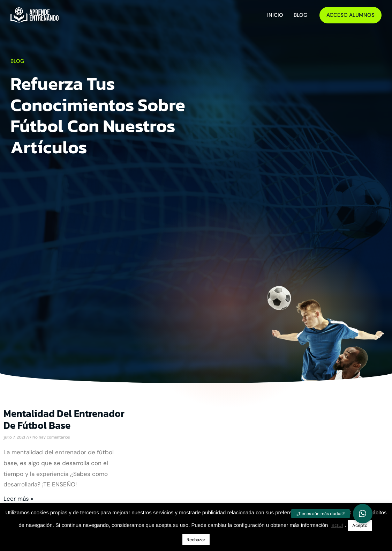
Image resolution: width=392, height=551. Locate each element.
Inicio (275, 15)
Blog (300, 15)
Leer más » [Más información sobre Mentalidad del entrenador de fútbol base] (18, 499)
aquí (337, 525)
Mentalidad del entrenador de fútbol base (64, 419)
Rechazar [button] (196, 540)
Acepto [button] (360, 525)
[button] (363, 514)
